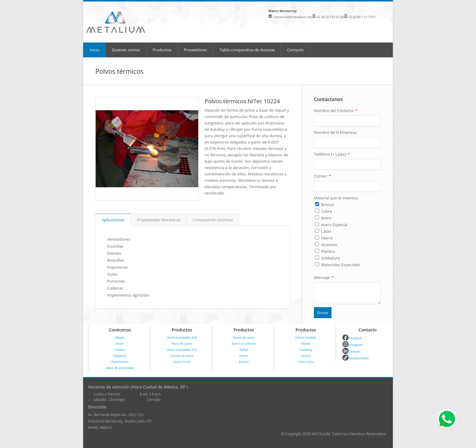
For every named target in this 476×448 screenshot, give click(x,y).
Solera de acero (244, 338)
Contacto (296, 50)
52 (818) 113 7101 (362, 17)
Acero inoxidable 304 (182, 338)
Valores (120, 350)
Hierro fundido (306, 338)
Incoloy (306, 356)
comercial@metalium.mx (293, 17)
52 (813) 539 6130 (330, 17)
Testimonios (120, 362)
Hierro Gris (306, 362)
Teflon (244, 350)
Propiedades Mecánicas (159, 220)
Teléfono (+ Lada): (332, 154)
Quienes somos (126, 50)
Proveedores (196, 50)
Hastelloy (306, 350)
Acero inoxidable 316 (182, 350)
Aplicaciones (113, 220)
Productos (162, 50)
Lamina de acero (182, 356)
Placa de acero (182, 344)
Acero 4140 (182, 362)
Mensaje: (324, 277)
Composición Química (213, 220)
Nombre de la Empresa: (336, 132)
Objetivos (120, 356)
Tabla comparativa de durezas (247, 50)
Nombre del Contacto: (336, 110)
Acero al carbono (244, 344)
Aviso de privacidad (120, 368)
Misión (120, 338)
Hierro (244, 356)
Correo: (322, 176)
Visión (120, 344)
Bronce (244, 362)
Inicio (94, 50)
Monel (306, 344)
